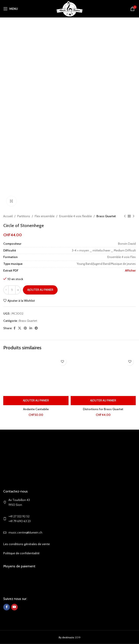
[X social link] (20, 328)
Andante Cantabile (36, 409)
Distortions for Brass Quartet (103, 409)
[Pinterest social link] (25, 328)
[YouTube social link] (14, 607)
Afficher (130, 270)
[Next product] (134, 216)
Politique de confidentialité (21, 553)
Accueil (8, 216)
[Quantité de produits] (12, 290)
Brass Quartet (106, 216)
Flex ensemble (45, 216)
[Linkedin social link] (31, 328)
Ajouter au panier (40, 290)
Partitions (24, 216)
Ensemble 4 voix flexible (76, 216)
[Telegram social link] (36, 328)
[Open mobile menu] (11, 9)
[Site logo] (69, 8)
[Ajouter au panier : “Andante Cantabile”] (36, 401)
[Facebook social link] (15, 328)
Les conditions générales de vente (27, 544)
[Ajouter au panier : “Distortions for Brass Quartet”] (103, 401)
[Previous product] (125, 216)
